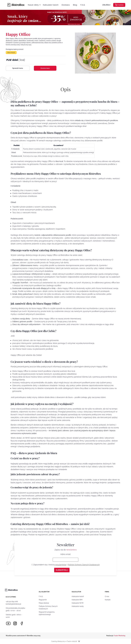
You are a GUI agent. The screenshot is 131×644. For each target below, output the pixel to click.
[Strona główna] (16, 5)
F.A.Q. (83, 5)
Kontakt (108, 600)
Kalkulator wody (78, 606)
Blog (75, 5)
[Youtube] (8, 623)
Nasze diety (33, 5)
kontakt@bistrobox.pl (13, 604)
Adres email (65, 554)
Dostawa (66, 5)
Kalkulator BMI (77, 600)
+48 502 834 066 (12, 602)
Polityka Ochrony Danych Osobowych (48, 607)
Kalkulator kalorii (51, 5)
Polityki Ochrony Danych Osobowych (84, 565)
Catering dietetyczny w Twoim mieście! (66, 641)
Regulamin (43, 600)
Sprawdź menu (18, 68)
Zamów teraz (45, 68)
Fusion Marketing (120, 636)
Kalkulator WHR (78, 603)
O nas (107, 596)
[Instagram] (15, 623)
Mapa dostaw (44, 603)
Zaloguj (106, 5)
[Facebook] (22, 623)
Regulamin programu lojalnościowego (47, 613)
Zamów (119, 5)
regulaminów (61, 565)
